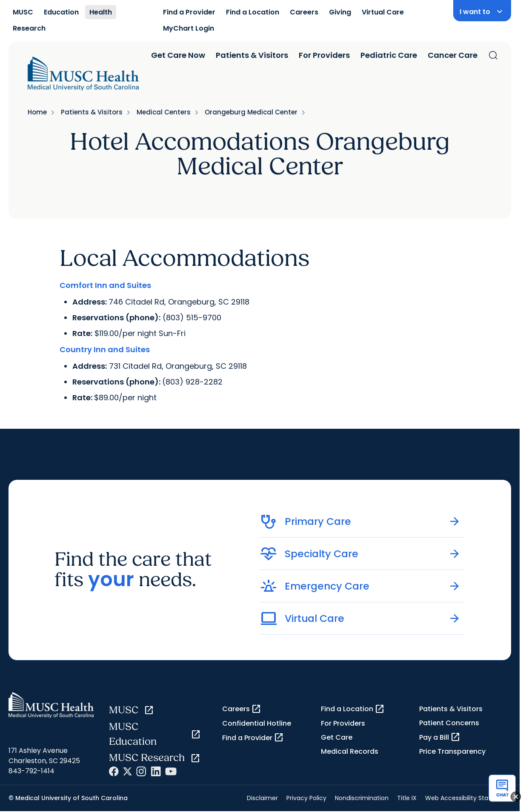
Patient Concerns (449, 723)
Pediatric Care (389, 55)
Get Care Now (178, 55)
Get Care (337, 737)
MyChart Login (189, 28)
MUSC (23, 12)
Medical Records (350, 751)
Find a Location (253, 12)
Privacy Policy (306, 798)
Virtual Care (383, 12)
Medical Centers (164, 112)
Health (101, 12)
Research (29, 28)
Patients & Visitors (252, 55)
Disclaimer (262, 798)
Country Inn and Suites (105, 349)
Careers (304, 12)
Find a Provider (189, 12)
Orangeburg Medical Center (251, 112)
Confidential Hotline (257, 723)
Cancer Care (453, 55)
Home (37, 112)
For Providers (324, 55)
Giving (340, 12)
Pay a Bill (440, 737)
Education (61, 12)
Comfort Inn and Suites (105, 285)
